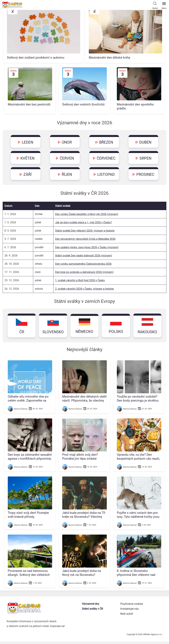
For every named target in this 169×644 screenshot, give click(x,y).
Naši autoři (127, 615)
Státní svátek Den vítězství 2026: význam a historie (85, 231)
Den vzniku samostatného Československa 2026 (83, 264)
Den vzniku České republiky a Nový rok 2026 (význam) (87, 215)
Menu (164, 5)
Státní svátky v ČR (93, 610)
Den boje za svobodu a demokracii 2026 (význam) (84, 273)
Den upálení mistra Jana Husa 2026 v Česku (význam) (87, 248)
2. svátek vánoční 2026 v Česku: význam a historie (84, 289)
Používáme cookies (132, 605)
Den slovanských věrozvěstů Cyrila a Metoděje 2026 (85, 239)
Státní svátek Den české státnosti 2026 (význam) (84, 256)
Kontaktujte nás (129, 610)
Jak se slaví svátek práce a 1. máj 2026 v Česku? (84, 223)
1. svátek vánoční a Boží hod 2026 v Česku (80, 281)
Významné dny (91, 605)
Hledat (155, 5)
